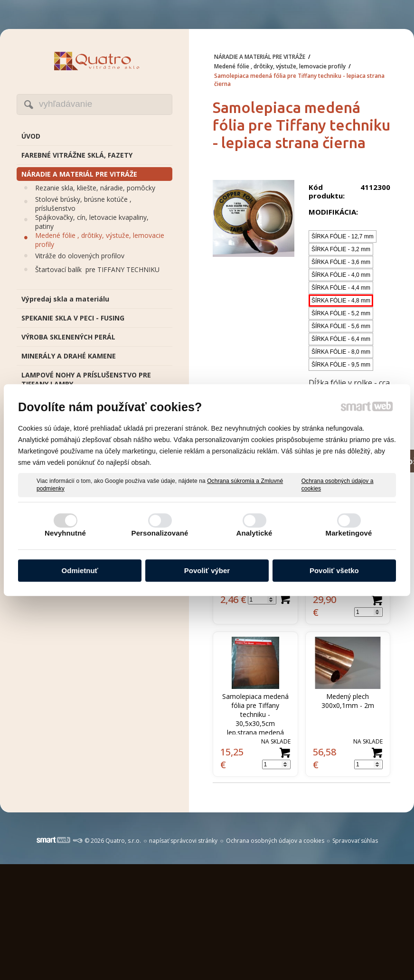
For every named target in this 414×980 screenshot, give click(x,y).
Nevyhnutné (65, 533)
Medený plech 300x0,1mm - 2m (348, 701)
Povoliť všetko (334, 570)
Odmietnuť (80, 570)
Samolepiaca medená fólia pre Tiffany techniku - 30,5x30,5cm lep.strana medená (256, 714)
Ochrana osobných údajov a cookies (338, 485)
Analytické (254, 533)
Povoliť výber (207, 570)
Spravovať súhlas (355, 841)
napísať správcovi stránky (183, 841)
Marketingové (349, 533)
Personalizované (160, 533)
